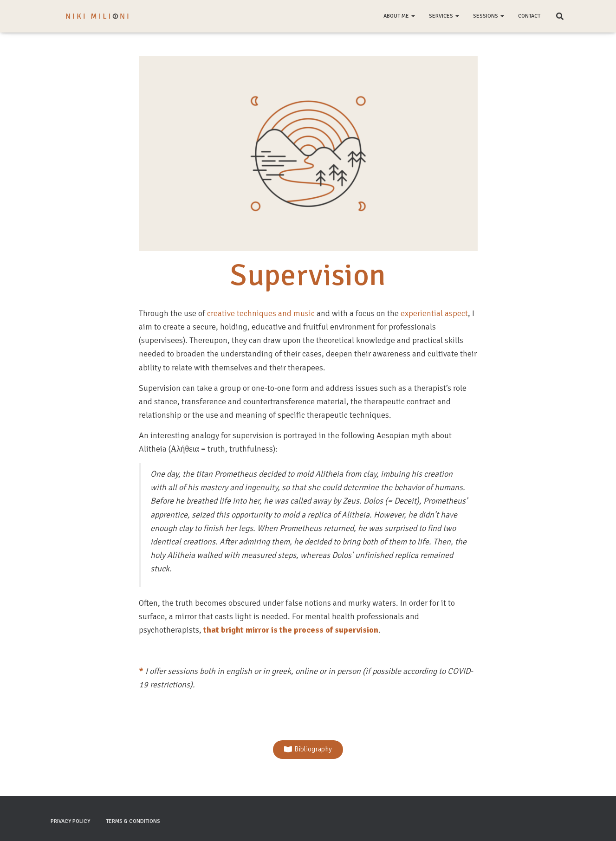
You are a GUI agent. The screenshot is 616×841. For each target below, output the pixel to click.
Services (444, 16)
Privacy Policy (70, 821)
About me (399, 16)
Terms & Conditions (133, 821)
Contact (529, 16)
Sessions (489, 16)
